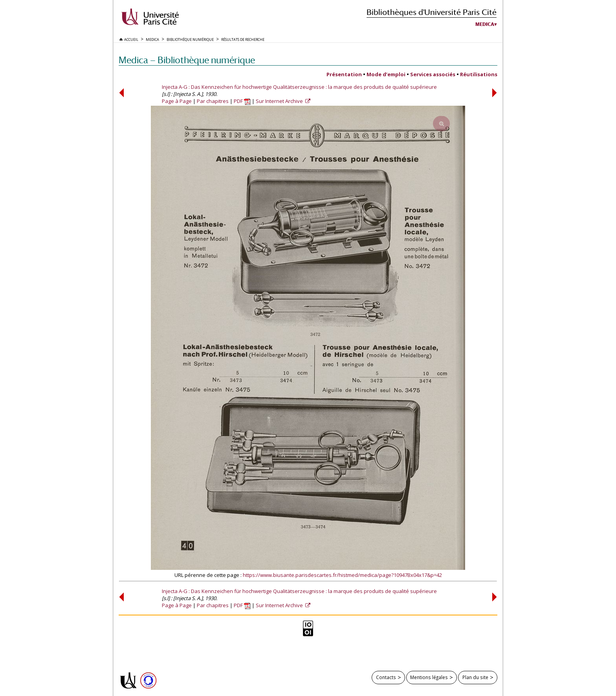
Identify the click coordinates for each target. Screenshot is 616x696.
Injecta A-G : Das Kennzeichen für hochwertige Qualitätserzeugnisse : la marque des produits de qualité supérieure (299, 87)
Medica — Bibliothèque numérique (187, 60)
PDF (242, 101)
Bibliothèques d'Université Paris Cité (432, 12)
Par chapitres (213, 101)
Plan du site (475, 677)
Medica (485, 24)
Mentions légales (429, 677)
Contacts (386, 677)
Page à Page (177, 101)
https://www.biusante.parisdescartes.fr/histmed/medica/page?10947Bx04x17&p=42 (342, 575)
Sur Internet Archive (280, 101)
